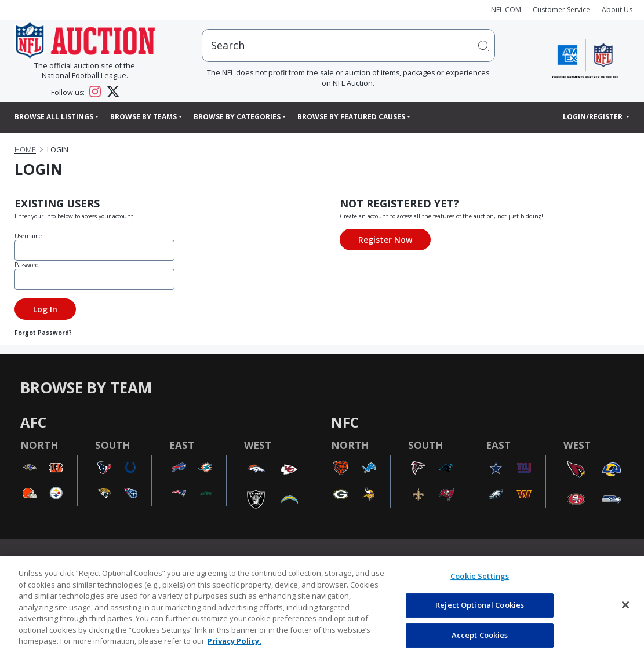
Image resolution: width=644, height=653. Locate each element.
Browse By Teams (143, 117)
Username (28, 236)
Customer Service (561, 10)
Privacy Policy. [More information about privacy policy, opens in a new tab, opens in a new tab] (234, 641)
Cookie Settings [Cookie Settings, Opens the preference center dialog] (480, 576)
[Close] (625, 605)
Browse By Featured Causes (351, 117)
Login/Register (594, 117)
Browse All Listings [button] (54, 117)
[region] (322, 605)
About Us (617, 10)
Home (25, 150)
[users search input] (348, 45)
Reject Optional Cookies (480, 605)
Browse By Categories (237, 117)
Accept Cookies (480, 635)
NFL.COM (506, 10)
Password (27, 265)
